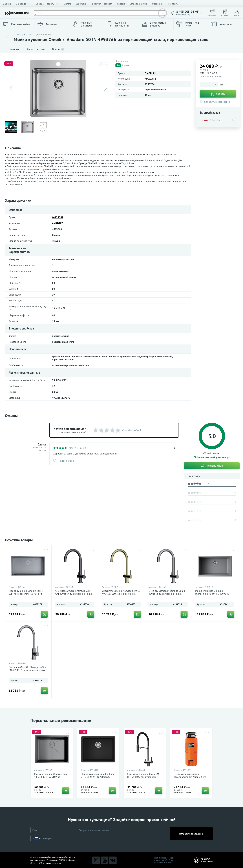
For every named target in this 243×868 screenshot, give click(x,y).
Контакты (173, 4)
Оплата (68, 4)
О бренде (23, 4)
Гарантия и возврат (102, 4)
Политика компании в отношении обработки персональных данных (164, 860)
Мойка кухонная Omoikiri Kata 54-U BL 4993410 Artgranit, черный (97, 777)
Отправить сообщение (191, 834)
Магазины (158, 4)
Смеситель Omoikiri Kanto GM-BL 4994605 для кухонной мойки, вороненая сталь (144, 777)
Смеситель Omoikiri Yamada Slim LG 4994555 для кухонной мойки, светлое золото (121, 594)
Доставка (81, 4)
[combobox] (205, 120)
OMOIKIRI (150, 73)
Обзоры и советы (47, 4)
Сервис (121, 4)
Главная (7, 4)
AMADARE (150, 79)
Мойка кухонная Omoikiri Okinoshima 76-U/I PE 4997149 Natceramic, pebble (212, 594)
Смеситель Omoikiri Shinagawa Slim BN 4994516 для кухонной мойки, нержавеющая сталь (28, 670)
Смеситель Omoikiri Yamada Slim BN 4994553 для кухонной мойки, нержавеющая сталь (168, 594)
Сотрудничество (138, 4)
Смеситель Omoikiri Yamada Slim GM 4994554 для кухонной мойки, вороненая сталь (74, 594)
